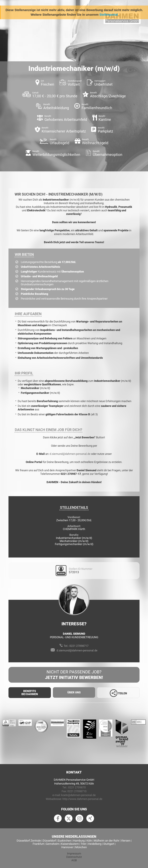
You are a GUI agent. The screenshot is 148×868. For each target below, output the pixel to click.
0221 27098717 (79, 646)
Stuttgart (109, 844)
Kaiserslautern (70, 844)
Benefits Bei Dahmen (30, 693)
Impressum (74, 853)
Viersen (126, 841)
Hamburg (79, 841)
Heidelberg (95, 844)
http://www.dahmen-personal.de (82, 799)
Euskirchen (65, 841)
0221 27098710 (77, 791)
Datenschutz (74, 857)
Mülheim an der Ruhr (106, 841)
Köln (89, 841)
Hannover (67, 847)
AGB (74, 860)
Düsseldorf (49, 841)
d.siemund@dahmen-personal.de (70, 454)
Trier (83, 844)
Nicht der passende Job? (74, 675)
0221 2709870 (77, 787)
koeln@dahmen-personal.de (78, 795)
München (81, 847)
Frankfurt (38, 844)
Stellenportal (109, 15)
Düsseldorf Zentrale (29, 841)
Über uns (74, 692)
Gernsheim (52, 844)
